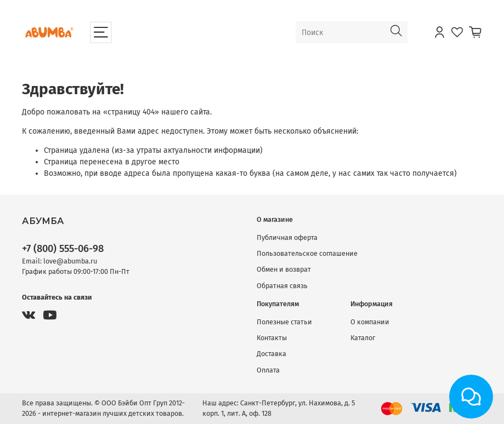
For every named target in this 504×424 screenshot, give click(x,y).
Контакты (272, 338)
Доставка (271, 354)
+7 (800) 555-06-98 (63, 249)
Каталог (363, 338)
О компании (370, 322)
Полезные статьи (284, 322)
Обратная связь (282, 286)
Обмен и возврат (284, 269)
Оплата (268, 370)
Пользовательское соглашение (307, 253)
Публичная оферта (287, 237)
